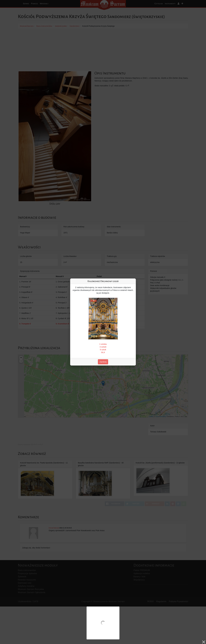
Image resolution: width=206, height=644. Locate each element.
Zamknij (103, 362)
